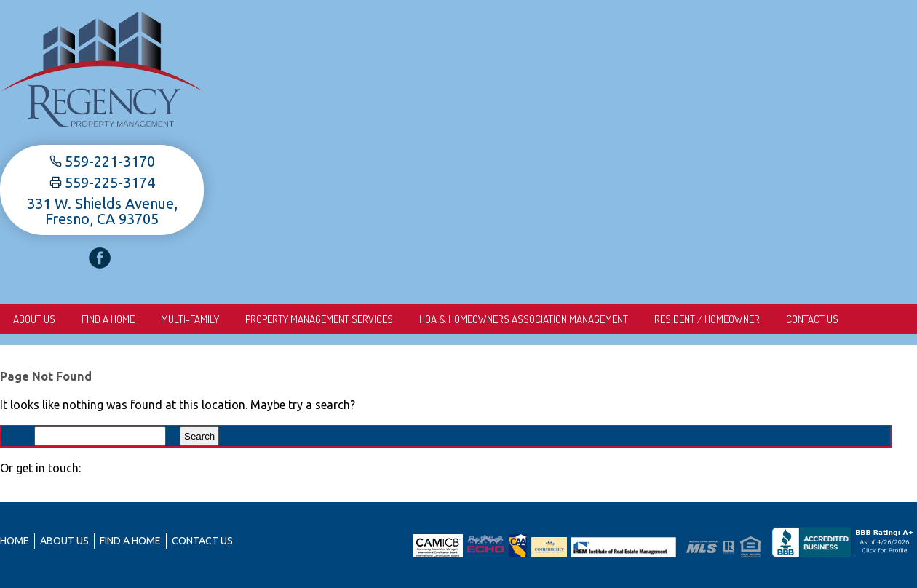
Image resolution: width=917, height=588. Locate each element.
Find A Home (108, 319)
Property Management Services (319, 319)
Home (15, 541)
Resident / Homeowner (707, 319)
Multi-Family (190, 319)
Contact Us (812, 319)
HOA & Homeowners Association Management (524, 319)
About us (34, 319)
